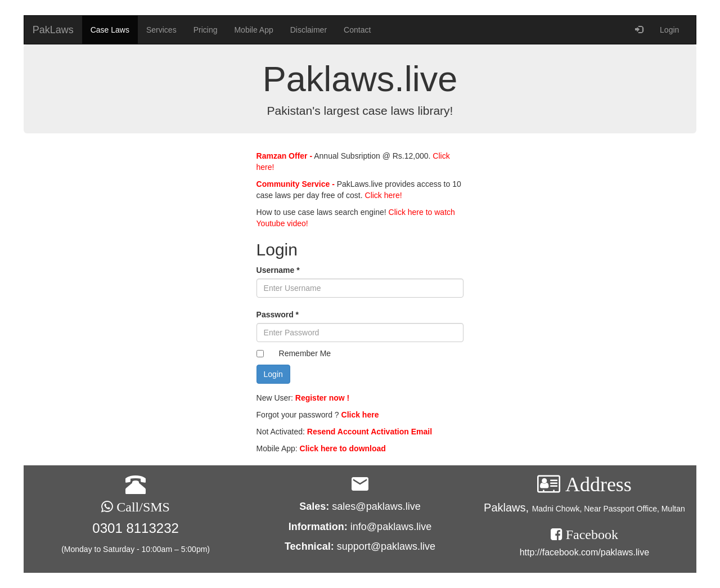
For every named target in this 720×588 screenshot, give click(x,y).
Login (669, 30)
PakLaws (53, 30)
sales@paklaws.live (376, 506)
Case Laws (110, 30)
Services (161, 30)
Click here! (382, 195)
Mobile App (253, 30)
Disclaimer (309, 30)
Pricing (206, 30)
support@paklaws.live (386, 546)
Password (278, 315)
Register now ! (322, 398)
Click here (360, 415)
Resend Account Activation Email (370, 432)
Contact (357, 30)
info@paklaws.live (391, 527)
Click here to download (343, 448)
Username (278, 270)
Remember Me (305, 353)
